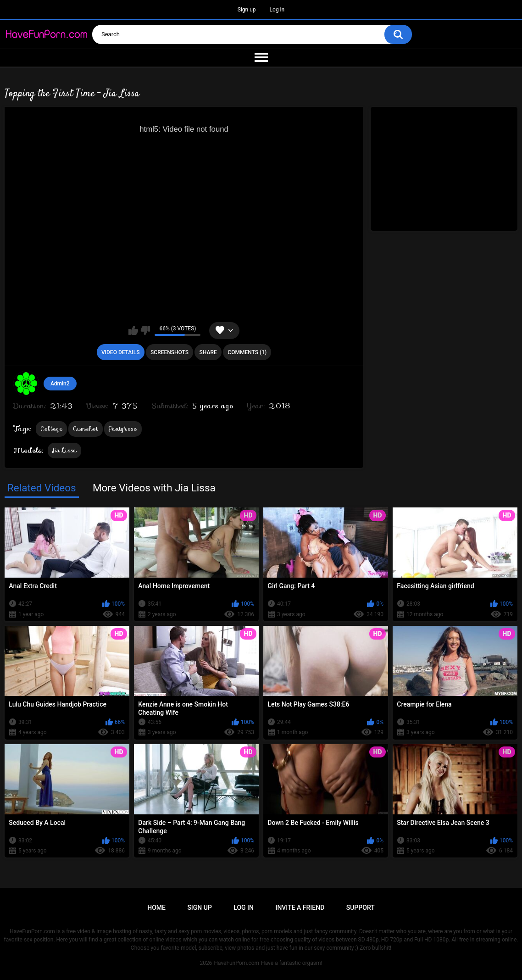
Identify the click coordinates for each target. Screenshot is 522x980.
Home (156, 908)
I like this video (133, 330)
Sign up (247, 10)
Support (361, 908)
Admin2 (60, 384)
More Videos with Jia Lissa (154, 488)
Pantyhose (123, 429)
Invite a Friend (300, 908)
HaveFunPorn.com (236, 963)
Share (208, 352)
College (51, 429)
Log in (277, 10)
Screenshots (169, 352)
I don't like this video (145, 330)
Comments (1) (247, 352)
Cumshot (86, 429)
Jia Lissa (65, 450)
